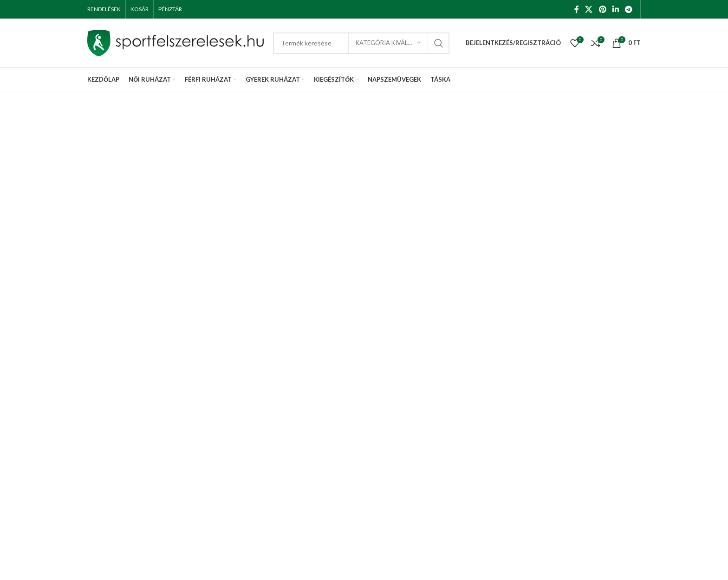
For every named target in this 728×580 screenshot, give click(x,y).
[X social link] (589, 9)
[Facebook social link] (576, 9)
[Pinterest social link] (602, 9)
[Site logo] (175, 42)
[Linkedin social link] (615, 9)
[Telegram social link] (629, 9)
